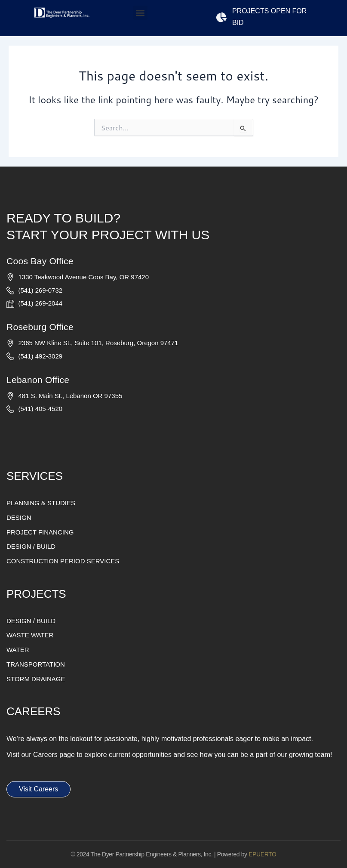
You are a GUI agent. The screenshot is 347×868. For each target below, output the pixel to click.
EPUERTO (262, 854)
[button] (140, 13)
